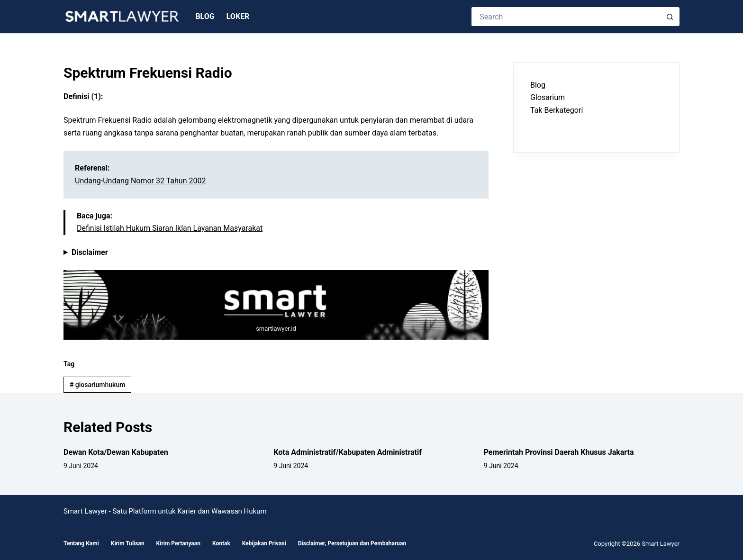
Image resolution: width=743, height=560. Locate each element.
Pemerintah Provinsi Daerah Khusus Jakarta (559, 452)
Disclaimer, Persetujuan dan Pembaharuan (352, 543)
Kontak (221, 543)
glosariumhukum (97, 385)
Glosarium (548, 97)
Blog (205, 16)
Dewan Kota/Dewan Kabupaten (116, 452)
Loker (238, 16)
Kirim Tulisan (128, 543)
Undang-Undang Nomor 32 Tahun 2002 (140, 181)
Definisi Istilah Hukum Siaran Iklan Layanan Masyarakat (170, 228)
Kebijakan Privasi (264, 543)
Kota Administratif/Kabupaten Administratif (348, 452)
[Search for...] (566, 17)
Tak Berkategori (557, 110)
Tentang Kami (81, 543)
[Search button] (670, 17)
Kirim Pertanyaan (178, 543)
